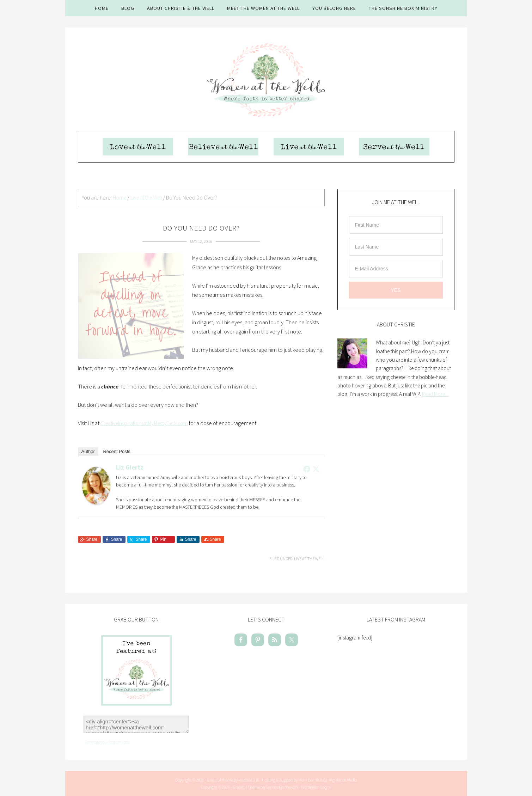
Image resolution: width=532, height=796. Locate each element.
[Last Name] (396, 247)
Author (88, 452)
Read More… (436, 395)
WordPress (310, 787)
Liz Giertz (130, 468)
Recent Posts (117, 452)
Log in (326, 787)
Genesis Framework (282, 787)
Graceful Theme (246, 787)
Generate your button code (107, 742)
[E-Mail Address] (396, 269)
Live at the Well (309, 559)
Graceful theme (220, 780)
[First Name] (396, 226)
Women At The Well (266, 79)
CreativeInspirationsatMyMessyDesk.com (146, 423)
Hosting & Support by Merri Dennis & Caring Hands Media (310, 780)
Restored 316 (249, 780)
